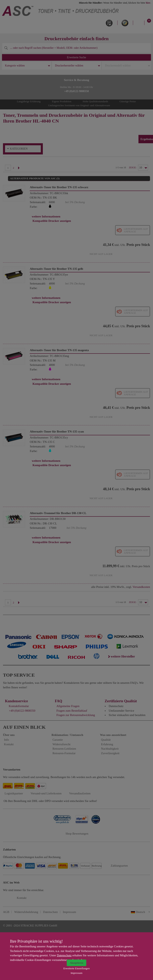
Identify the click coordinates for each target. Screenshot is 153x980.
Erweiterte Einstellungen (76, 968)
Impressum (76, 973)
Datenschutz (64, 955)
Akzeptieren (76, 963)
